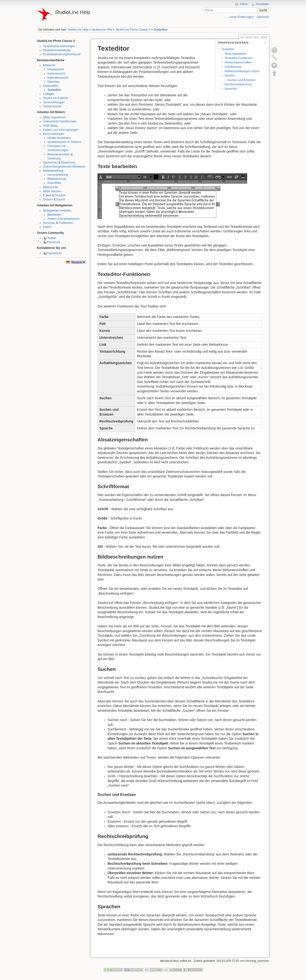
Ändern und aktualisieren (64, 219)
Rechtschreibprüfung (238, 84)
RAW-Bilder (51, 126)
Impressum (55, 253)
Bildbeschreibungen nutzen (242, 71)
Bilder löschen (52, 191)
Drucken (60, 195)
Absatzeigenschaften (238, 62)
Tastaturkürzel (52, 106)
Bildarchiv (49, 65)
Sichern (48, 199)
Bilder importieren (55, 117)
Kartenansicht (56, 74)
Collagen (49, 94)
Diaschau (53, 82)
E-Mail (47, 195)
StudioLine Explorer (56, 98)
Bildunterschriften (59, 154)
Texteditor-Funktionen (239, 58)
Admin (244, 4)
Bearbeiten (54, 215)
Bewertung (68, 163)
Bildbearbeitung (53, 171)
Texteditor (161, 30)
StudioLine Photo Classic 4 (133, 30)
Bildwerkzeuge (57, 179)
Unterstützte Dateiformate (60, 121)
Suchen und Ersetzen (241, 80)
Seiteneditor (51, 86)
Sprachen (231, 89)
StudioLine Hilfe (102, 30)
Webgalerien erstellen (57, 211)
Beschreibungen (54, 134)
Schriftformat (233, 67)
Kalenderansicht (58, 78)
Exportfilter (54, 183)
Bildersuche (51, 187)
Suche (263, 10)
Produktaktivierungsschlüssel (62, 54)
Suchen (229, 76)
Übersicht (263, 17)
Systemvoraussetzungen (59, 46)
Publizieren (66, 223)
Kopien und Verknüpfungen (61, 130)
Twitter (52, 238)
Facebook (54, 242)
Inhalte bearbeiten (59, 138)
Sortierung (54, 159)
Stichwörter (50, 163)
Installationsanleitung (57, 50)
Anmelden (262, 4)
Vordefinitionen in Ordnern (64, 142)
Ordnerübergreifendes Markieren (64, 167)
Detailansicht (56, 69)
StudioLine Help (78, 30)
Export (61, 199)
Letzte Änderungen (241, 17)
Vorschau (49, 223)
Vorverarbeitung (58, 175)
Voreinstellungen (54, 102)
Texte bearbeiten (235, 54)
